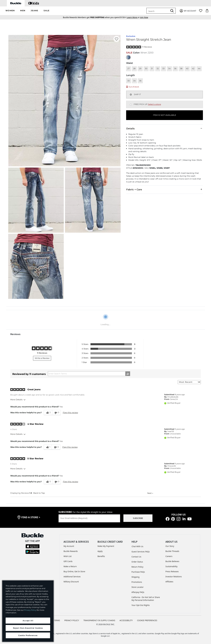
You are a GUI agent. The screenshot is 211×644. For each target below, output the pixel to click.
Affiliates (169, 582)
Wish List (68, 556)
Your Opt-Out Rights (141, 605)
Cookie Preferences (147, 620)
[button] (10, 11)
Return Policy (137, 567)
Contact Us (136, 557)
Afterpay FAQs (138, 592)
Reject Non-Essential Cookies (28, 628)
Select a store (154, 104)
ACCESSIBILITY (126, 620)
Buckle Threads (172, 551)
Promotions (137, 582)
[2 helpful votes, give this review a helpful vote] (48, 413)
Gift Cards (68, 561)
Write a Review (42, 358)
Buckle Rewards (71, 551)
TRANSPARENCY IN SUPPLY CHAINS (99, 620)
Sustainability (172, 566)
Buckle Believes (172, 561)
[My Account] (188, 11)
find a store (31, 517)
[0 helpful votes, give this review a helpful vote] (48, 482)
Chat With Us (137, 546)
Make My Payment (106, 546)
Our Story (170, 546)
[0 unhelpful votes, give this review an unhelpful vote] (56, 413)
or (133, 17)
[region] (28, 611)
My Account (69, 546)
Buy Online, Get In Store (74, 571)
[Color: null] (128, 57)
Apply (100, 551)
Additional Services (72, 577)
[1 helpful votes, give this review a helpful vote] (48, 447)
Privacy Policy (30, 610)
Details (165, 128)
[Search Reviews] (89, 374)
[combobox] (158, 11)
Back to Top (39, 493)
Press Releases (172, 571)
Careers (169, 556)
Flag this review (70, 413)
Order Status (137, 562)
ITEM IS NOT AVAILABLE (165, 115)
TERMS (57, 620)
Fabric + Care (165, 189)
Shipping (135, 577)
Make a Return (70, 566)
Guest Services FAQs (141, 552)
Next (150, 493)
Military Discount (71, 582)
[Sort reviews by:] (189, 382)
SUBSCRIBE (138, 518)
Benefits (101, 556)
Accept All (28, 621)
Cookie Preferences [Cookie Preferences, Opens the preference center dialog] (28, 635)
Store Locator (138, 587)
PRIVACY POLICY (72, 620)
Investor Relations (174, 577)
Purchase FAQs (138, 572)
